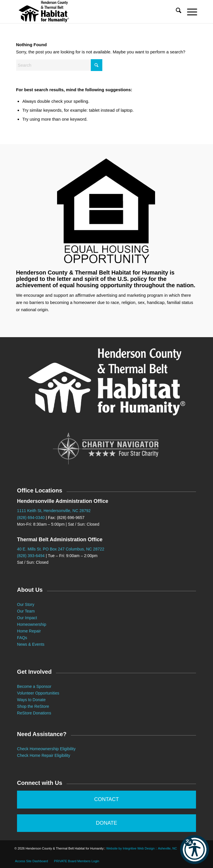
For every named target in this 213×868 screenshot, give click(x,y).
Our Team (26, 611)
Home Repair (29, 631)
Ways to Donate (31, 700)
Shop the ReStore (33, 706)
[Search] (176, 12)
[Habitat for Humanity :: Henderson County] (88, 12)
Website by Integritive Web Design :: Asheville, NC (142, 848)
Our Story (26, 604)
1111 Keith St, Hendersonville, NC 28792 (54, 511)
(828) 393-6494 (31, 556)
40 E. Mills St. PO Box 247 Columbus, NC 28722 (61, 549)
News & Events (31, 644)
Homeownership (32, 624)
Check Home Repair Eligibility (44, 755)
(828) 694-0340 (31, 518)
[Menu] (189, 12)
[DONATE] (106, 823)
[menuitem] (176, 12)
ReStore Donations (34, 713)
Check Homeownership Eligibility (46, 749)
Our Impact (27, 618)
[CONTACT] (106, 800)
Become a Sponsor (34, 686)
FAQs (22, 638)
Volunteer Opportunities (38, 693)
